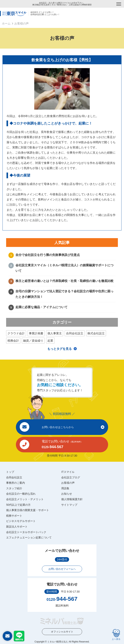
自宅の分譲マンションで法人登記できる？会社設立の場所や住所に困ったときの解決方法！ (64, 294)
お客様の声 (68, 483)
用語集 (65, 488)
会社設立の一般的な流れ (21, 494)
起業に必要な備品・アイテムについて (42, 307)
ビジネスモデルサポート (21, 521)
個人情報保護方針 (72, 499)
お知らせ (67, 494)
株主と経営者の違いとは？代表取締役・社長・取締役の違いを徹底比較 (64, 281)
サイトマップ (69, 505)
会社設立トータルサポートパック (26, 532)
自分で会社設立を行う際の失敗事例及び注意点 (48, 255)
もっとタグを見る (60, 349)
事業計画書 (36, 333)
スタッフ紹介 (14, 488)
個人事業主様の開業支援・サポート (28, 510)
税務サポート (14, 516)
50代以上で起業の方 (18, 505)
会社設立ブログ (71, 477)
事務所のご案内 (15, 483)
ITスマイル (68, 472)
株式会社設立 (96, 333)
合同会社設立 (75, 333)
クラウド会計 (16, 333)
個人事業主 (55, 333)
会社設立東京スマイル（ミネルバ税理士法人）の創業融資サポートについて (64, 268)
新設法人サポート (17, 527)
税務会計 (13, 341)
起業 (50, 341)
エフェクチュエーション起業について (29, 537)
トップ (10, 472)
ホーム (6, 23)
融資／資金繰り (33, 341)
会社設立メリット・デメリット (25, 499)
